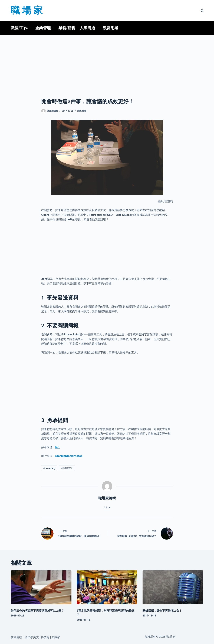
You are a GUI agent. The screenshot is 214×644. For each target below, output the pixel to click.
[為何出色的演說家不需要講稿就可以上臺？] (41, 587)
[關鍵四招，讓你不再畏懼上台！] (173, 587)
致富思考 (111, 28)
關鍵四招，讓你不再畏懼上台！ (162, 611)
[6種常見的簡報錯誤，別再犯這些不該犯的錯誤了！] (107, 587)
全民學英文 (32, 637)
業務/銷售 (67, 28)
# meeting (49, 468)
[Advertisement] (107, 61)
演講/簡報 (82, 111)
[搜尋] (202, 11)
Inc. (58, 447)
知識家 (56, 637)
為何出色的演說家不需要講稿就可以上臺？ (37, 611)
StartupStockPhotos (69, 456)
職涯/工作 (22, 28)
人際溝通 (90, 28)
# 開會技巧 (67, 468)
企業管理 (46, 28)
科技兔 (45, 637)
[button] (30, 28)
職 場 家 (27, 10)
